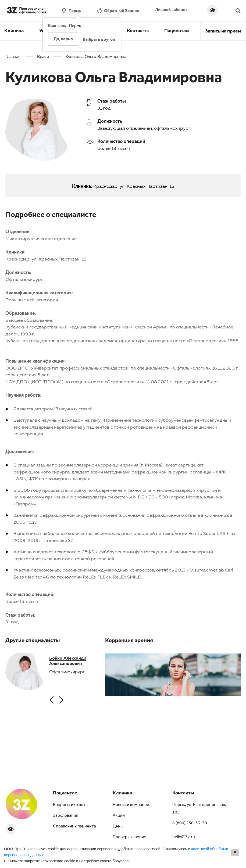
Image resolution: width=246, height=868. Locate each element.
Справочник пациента (74, 827)
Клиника (14, 31)
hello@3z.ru (184, 837)
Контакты (138, 31)
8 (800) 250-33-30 (190, 823)
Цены (118, 827)
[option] (24, 672)
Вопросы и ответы (71, 805)
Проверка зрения (129, 837)
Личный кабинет (171, 9)
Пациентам (177, 31)
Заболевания (66, 816)
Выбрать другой (99, 40)
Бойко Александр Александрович (68, 661)
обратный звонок (122, 10)
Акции (119, 816)
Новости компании (131, 805)
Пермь (75, 11)
